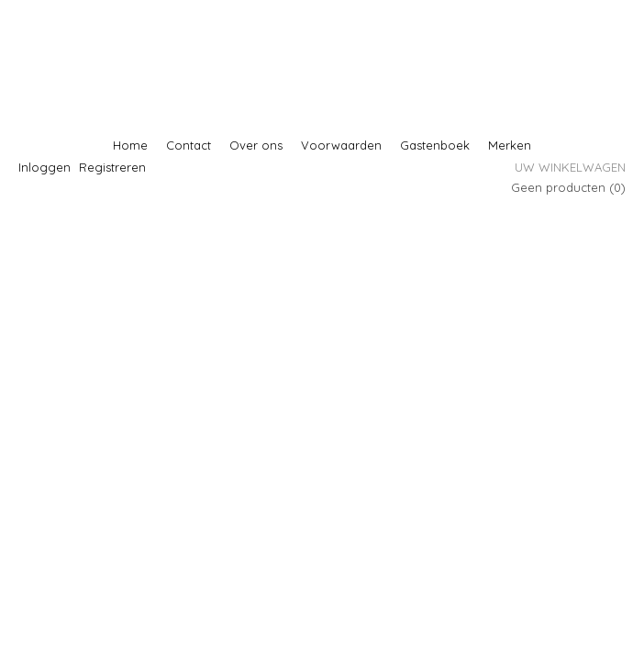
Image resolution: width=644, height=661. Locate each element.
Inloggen (44, 167)
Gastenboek (435, 145)
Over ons (256, 145)
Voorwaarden (341, 145)
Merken (510, 145)
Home (130, 145)
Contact (189, 145)
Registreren (112, 167)
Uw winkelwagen (570, 167)
